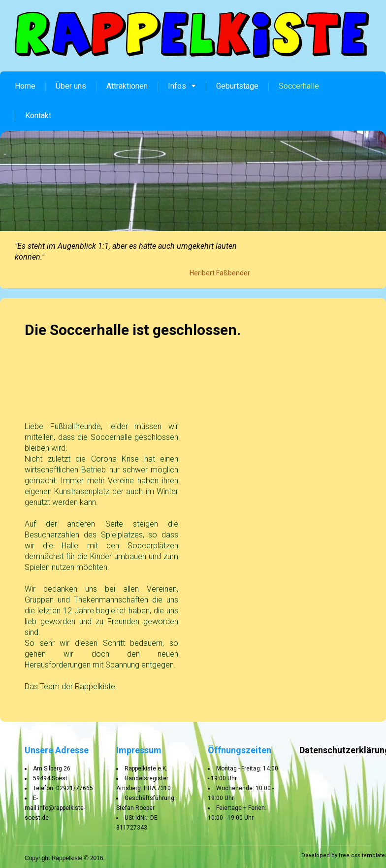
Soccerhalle (299, 86)
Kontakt (38, 116)
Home (25, 86)
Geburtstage (237, 86)
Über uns (71, 86)
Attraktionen (127, 86)
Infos (182, 86)
